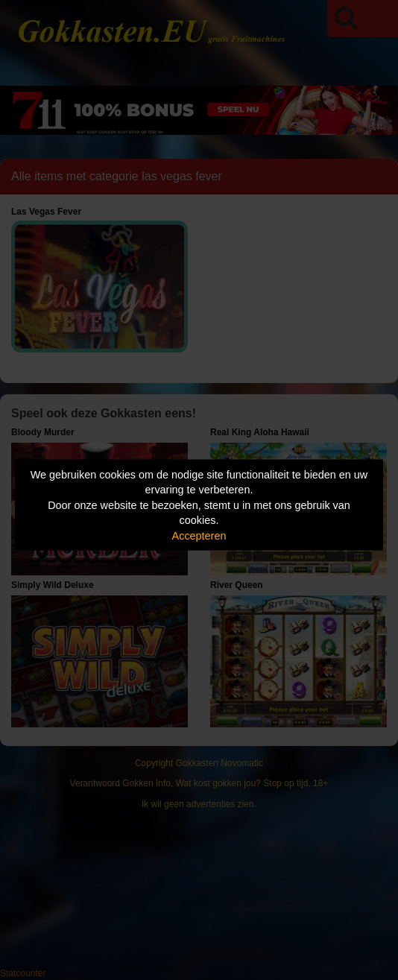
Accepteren (199, 535)
